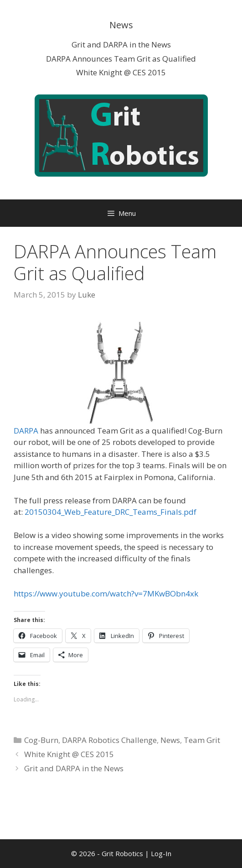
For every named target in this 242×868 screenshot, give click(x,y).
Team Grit (202, 740)
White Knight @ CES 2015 (121, 72)
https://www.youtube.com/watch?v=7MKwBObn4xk (106, 593)
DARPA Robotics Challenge (109, 740)
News (170, 740)
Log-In (161, 853)
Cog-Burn (41, 740)
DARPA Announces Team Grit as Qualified (121, 59)
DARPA (26, 431)
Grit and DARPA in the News (121, 44)
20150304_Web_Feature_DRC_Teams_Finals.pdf (111, 512)
